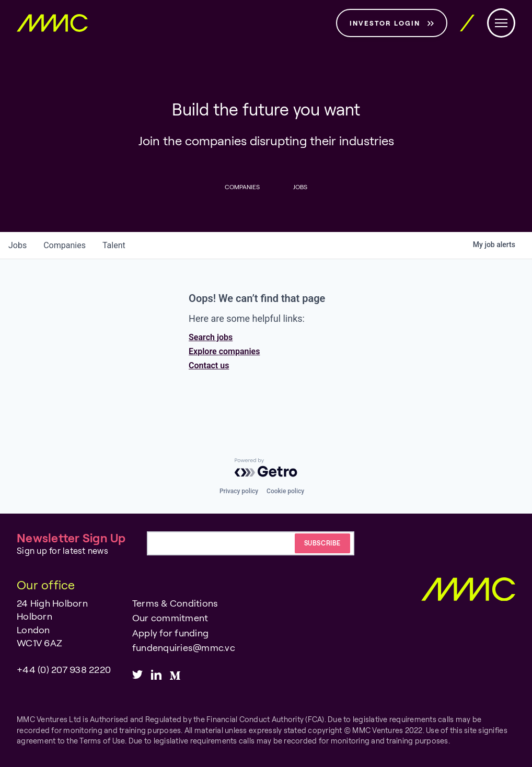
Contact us (209, 365)
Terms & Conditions (175, 603)
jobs (18, 245)
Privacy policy (239, 491)
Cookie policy (285, 491)
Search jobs (211, 337)
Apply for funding (170, 633)
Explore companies (224, 351)
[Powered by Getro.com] (266, 468)
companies (65, 245)
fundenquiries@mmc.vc (184, 647)
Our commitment (170, 618)
